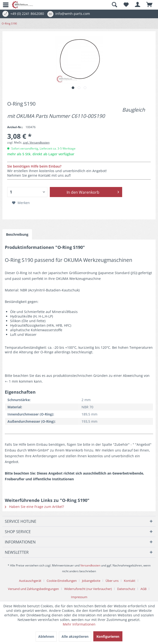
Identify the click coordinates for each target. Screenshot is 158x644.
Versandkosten (90, 565)
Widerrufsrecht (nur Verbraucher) (88, 589)
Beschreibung (17, 234)
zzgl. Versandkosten (36, 142)
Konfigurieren (108, 636)
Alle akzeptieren (75, 636)
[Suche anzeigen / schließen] (114, 5)
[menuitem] (4, 5)
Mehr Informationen (79, 624)
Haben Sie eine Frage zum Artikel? (34, 507)
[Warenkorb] (150, 5)
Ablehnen (46, 636)
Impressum (79, 597)
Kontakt (130, 581)
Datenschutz (126, 589)
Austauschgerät (30, 581)
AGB (143, 589)
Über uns (112, 581)
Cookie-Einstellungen (62, 581)
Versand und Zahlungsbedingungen (33, 589)
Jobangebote (91, 581)
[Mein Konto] (138, 5)
